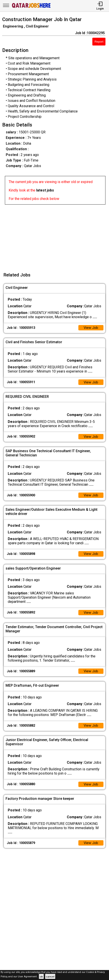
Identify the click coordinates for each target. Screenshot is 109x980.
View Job (91, 328)
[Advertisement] (56, 236)
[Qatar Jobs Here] (31, 7)
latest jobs (45, 190)
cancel (50, 977)
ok (41, 977)
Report (99, 42)
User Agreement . (28, 977)
